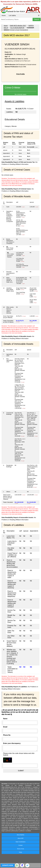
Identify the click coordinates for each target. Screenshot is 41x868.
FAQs (20, 852)
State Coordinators (20, 842)
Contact (20, 845)
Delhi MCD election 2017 (18, 26)
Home (4, 15)
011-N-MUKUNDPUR (17, 28)
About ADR (20, 838)
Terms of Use (20, 849)
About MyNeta (20, 835)
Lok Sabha (12, 15)
